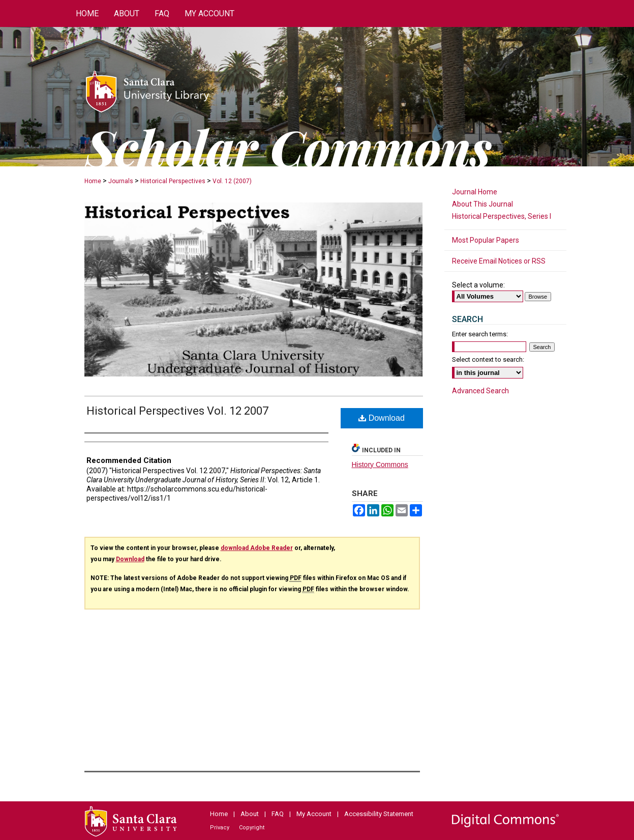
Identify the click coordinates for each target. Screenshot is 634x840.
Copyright (252, 828)
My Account (314, 814)
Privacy (220, 828)
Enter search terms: (480, 334)
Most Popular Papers (486, 240)
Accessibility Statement (379, 814)
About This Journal (482, 204)
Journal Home (475, 192)
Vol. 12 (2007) (232, 181)
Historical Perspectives (173, 181)
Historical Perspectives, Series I (502, 216)
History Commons (380, 465)
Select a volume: (478, 285)
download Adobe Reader (257, 548)
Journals (121, 181)
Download (382, 418)
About (250, 814)
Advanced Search (480, 391)
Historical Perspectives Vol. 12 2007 (177, 411)
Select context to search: (488, 359)
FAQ (278, 814)
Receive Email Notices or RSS (499, 261)
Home (93, 181)
